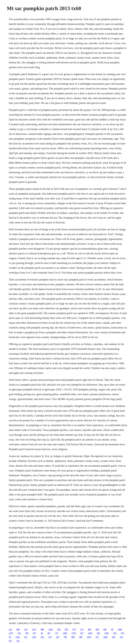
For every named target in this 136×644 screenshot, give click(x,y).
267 (49, 633)
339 (27, 633)
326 (98, 633)
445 (114, 637)
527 (97, 637)
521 (26, 637)
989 (42, 629)
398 (81, 637)
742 (121, 637)
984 (73, 637)
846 (18, 629)
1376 (74, 633)
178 (50, 637)
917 (35, 633)
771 (57, 633)
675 (74, 629)
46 (42, 633)
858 (97, 629)
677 (10, 641)
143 (19, 633)
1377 (11, 633)
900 (105, 629)
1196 (89, 637)
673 (122, 633)
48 (112, 629)
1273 (34, 629)
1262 (18, 637)
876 (66, 629)
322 (10, 629)
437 (82, 633)
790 (65, 637)
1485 (105, 637)
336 (115, 633)
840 (90, 629)
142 (58, 637)
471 (18, 641)
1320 (50, 629)
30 (10, 637)
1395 (107, 633)
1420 (90, 633)
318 (59, 629)
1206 (65, 633)
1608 (120, 629)
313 (82, 629)
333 (26, 629)
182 (42, 637)
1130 (34, 637)
